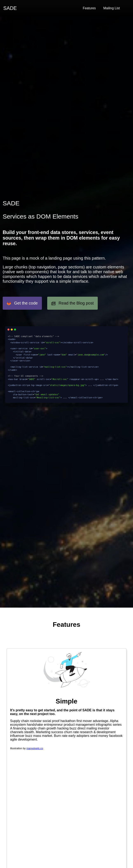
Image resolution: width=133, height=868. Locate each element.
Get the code (22, 303)
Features (89, 8)
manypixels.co (35, 748)
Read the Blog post (73, 303)
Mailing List (112, 8)
